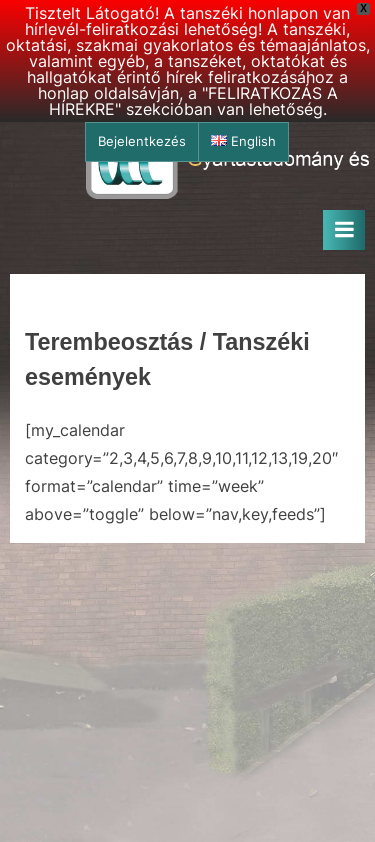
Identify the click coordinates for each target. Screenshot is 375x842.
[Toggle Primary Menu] (344, 230)
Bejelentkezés (142, 141)
